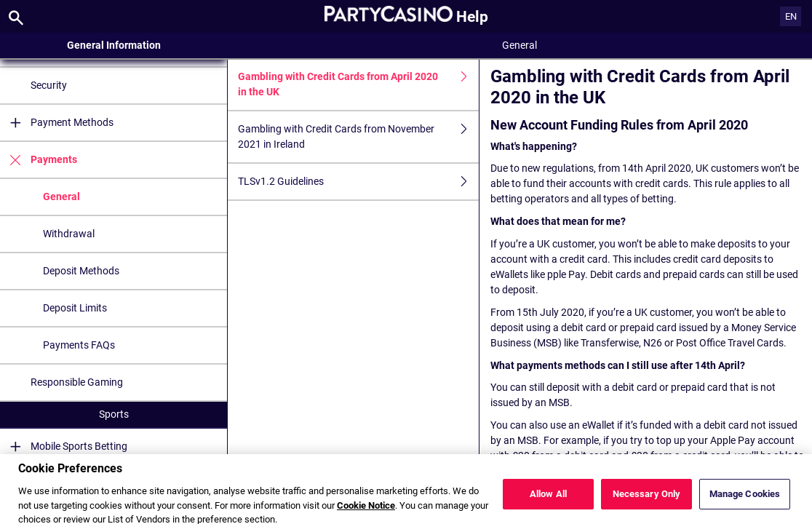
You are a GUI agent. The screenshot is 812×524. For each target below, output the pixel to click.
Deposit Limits (75, 308)
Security (49, 85)
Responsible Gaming (77, 382)
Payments (39, 160)
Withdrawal (69, 234)
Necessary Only (647, 499)
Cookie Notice (366, 510)
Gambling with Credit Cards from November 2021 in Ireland (358, 137)
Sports (114, 414)
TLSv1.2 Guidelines (358, 182)
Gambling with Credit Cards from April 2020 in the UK (358, 84)
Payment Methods (57, 123)
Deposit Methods (81, 271)
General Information (114, 45)
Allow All (548, 499)
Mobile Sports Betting (64, 446)
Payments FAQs (79, 345)
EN (791, 16)
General (61, 196)
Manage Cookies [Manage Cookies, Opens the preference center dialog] (745, 499)
